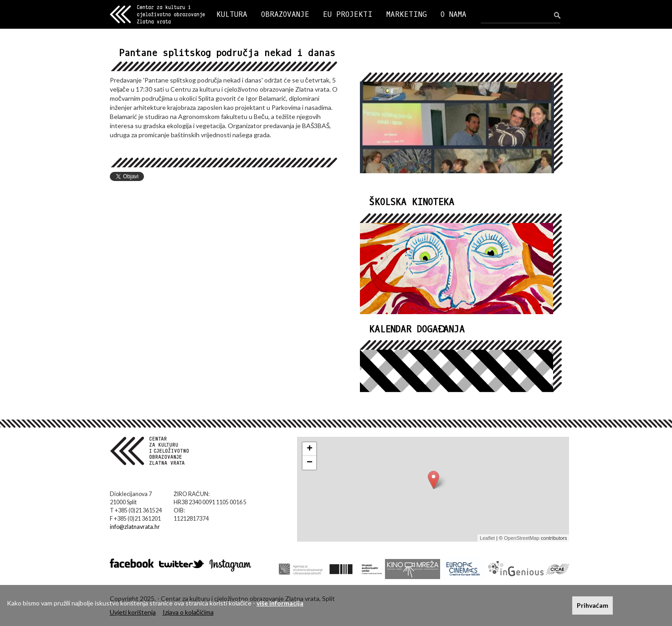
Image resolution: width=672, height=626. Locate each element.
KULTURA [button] (232, 14)
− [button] (310, 463)
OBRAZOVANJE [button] (285, 14)
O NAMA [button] (454, 14)
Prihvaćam (592, 605)
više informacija (280, 603)
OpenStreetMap (522, 538)
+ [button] (310, 449)
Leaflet (487, 538)
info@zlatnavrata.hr (135, 527)
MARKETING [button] (407, 14)
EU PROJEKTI (348, 14)
